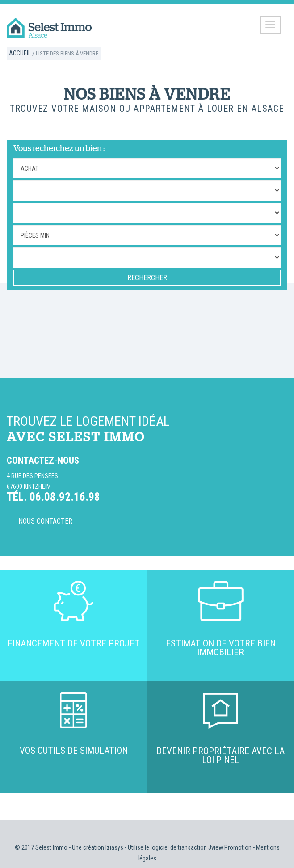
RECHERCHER (147, 278)
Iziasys (114, 847)
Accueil (20, 53)
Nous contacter (45, 521)
